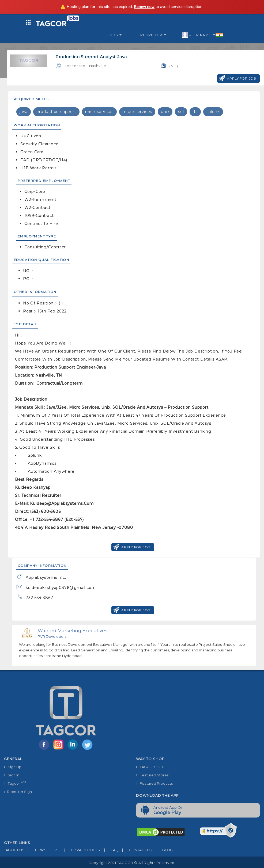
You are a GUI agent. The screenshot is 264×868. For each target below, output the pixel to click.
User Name (203, 35)
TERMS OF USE (43, 850)
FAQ (110, 850)
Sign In (12, 775)
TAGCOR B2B (150, 767)
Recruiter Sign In (20, 792)
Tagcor (15, 783)
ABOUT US (14, 850)
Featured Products (154, 783)
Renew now (144, 7)
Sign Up (13, 767)
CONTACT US (135, 850)
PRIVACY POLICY (81, 850)
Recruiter (153, 35)
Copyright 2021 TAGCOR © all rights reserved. (132, 863)
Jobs (115, 35)
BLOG (162, 850)
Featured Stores (152, 775)
